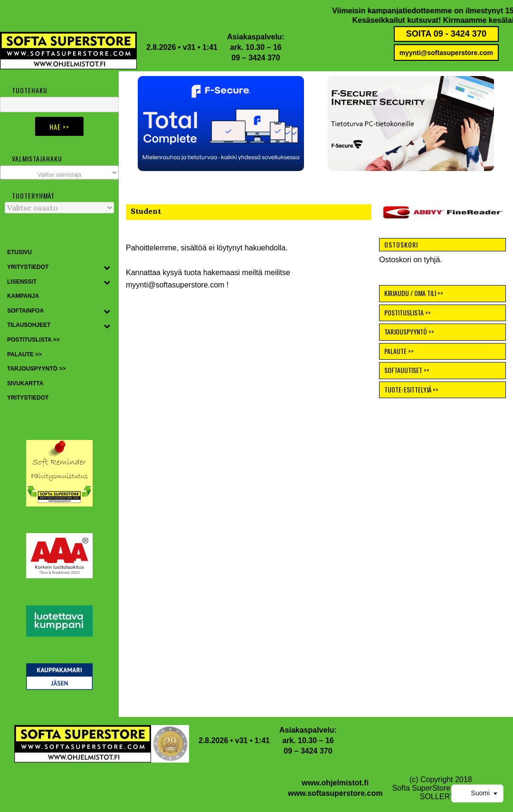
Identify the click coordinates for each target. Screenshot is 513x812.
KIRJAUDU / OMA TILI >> (414, 293)
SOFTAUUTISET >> (407, 370)
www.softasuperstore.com (335, 793)
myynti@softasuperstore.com (446, 53)
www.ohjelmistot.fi (335, 783)
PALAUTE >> (399, 351)
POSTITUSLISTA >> (408, 312)
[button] (221, 124)
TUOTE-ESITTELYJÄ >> (411, 389)
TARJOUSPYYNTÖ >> (409, 331)
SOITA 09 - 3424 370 (446, 34)
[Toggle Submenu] (107, 267)
